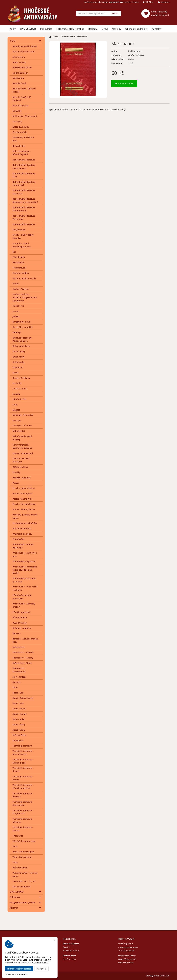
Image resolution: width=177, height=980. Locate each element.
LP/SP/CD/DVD (28, 29)
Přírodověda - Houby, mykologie (23, 546)
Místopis (17, 420)
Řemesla (17, 633)
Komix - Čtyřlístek (21, 378)
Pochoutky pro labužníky (25, 523)
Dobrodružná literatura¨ (24, 224)
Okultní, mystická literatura (21, 460)
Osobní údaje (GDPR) (127, 959)
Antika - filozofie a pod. (24, 52)
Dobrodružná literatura (24, 160)
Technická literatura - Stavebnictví (23, 803)
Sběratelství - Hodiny (23, 658)
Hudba (16, 284)
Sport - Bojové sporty (23, 698)
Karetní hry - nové (21, 322)
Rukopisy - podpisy (22, 628)
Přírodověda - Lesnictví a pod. (25, 554)
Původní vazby (20, 623)
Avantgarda (18, 78)
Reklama (93, 29)
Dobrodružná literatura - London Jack (25, 184)
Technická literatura (22, 746)
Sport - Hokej (19, 709)
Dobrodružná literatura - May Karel (25, 192)
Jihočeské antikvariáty (35, 976)
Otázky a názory (20, 467)
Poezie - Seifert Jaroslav (24, 509)
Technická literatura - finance (23, 770)
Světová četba (19, 735)
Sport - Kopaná (20, 714)
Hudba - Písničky (21, 289)
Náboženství (19, 431)
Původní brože (20, 617)
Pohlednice (46, 29)
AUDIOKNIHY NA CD (22, 67)
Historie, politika (21, 273)
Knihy (13, 29)
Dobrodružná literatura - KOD (25, 175)
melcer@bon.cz (127, 944)
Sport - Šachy (19, 724)
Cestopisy (17, 122)
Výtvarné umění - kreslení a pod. (25, 874)
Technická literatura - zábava (23, 829)
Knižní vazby (19, 362)
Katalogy (17, 332)
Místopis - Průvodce (22, 426)
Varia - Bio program (22, 857)
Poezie (16, 483)
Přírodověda (19, 539)
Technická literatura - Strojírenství (23, 812)
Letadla (16, 394)
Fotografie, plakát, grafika (70, 29)
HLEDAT (115, 13)
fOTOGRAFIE (18, 262)
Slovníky (17, 682)
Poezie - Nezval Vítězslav (25, 504)
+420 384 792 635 (16, 951)
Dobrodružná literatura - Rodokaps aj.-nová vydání (25, 200)
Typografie (18, 836)
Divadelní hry (19, 146)
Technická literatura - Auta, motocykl (23, 753)
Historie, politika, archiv (24, 278)
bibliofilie (17, 111)
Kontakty (157, 29)
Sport (15, 687)
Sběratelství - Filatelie (23, 652)
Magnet (16, 410)
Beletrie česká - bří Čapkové (22, 99)
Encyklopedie (19, 230)
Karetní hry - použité (23, 327)
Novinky (116, 29)
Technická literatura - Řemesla (23, 795)
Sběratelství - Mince (22, 663)
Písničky (16, 472)
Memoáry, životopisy (23, 415)
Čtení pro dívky (20, 132)
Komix (16, 373)
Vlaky (15, 862)
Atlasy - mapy (19, 62)
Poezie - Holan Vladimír (24, 488)
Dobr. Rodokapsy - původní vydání (22, 153)
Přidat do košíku (124, 83)
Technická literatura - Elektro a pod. (23, 761)
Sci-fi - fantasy (19, 677)
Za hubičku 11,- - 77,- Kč (24, 881)
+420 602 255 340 (127, 951)
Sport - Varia (19, 730)
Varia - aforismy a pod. (24, 852)
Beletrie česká (19, 83)
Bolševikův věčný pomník (25, 116)
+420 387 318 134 (72, 951)
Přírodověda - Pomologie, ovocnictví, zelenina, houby (25, 570)
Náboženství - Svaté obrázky (22, 438)
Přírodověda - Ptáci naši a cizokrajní (25, 588)
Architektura (19, 57)
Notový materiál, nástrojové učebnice (22, 446)
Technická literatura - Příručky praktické (23, 787)
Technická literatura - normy (23, 778)
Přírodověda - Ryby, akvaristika (22, 597)
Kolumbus (17, 367)
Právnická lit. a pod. (22, 534)
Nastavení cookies (126, 963)
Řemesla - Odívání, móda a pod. (25, 640)
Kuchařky (17, 383)
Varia (15, 846)
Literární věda (19, 399)
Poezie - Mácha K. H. (22, 499)
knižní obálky (19, 351)
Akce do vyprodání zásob (25, 46)
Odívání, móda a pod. (23, 453)
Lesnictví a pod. (20, 388)
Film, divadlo (19, 257)
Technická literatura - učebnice (23, 820)
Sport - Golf (18, 703)
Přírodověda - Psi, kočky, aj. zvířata (25, 580)
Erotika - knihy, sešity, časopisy (23, 236)
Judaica (16, 316)
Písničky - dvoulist (21, 478)
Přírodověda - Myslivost (24, 561)
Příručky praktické (21, 612)
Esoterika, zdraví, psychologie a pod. (22, 245)
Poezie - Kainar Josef (22, 494)
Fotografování (19, 268)
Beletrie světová (20, 106)
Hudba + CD (18, 306)
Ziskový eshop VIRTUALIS (158, 976)
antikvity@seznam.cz (129, 947)
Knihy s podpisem (21, 346)
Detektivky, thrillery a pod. (23, 139)
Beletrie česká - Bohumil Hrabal (24, 90)
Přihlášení (146, 2)
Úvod (105, 29)
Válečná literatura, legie (24, 841)
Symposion (18, 740)
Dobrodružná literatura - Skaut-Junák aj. (25, 209)
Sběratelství (18, 647)
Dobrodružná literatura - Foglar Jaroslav (25, 166)
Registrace (162, 2)
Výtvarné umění (20, 868)
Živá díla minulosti (21, 887)
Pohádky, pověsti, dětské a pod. (25, 516)
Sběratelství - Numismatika (19, 670)
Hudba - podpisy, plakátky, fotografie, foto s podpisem (25, 297)
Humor (16, 311)
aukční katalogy (20, 73)
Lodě (15, 405)
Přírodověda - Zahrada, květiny (24, 605)
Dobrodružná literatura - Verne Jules (25, 217)
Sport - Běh (18, 693)
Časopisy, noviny (21, 127)
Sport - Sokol (19, 719)
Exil (14, 252)
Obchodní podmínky (136, 29)
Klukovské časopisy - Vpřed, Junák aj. (23, 339)
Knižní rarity (18, 357)
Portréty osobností (22, 528)
